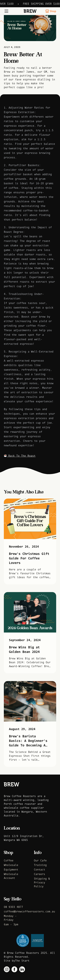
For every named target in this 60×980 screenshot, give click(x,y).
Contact (40, 870)
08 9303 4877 (13, 907)
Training (40, 865)
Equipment (11, 870)
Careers (40, 874)
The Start (22, 961)
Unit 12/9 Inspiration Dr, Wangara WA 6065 (24, 838)
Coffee (9, 860)
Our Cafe (40, 860)
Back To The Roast (20, 456)
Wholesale (11, 865)
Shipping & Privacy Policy (42, 882)
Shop (51, 11)
